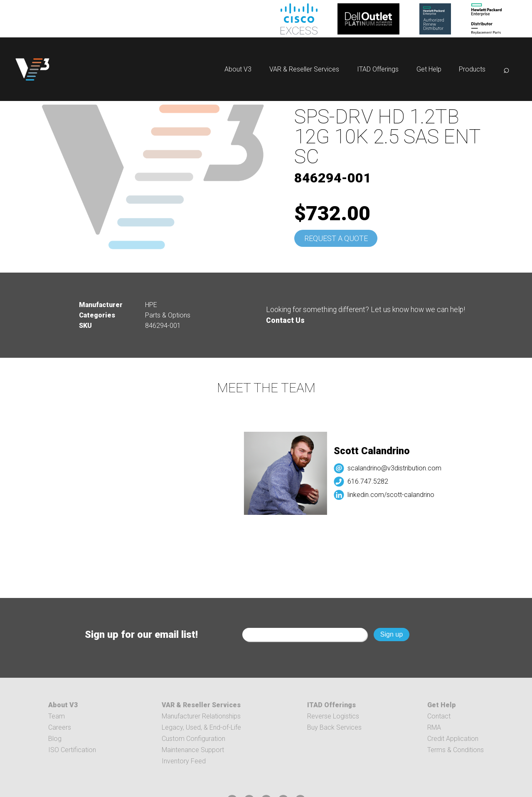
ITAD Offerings (378, 69)
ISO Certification (72, 750)
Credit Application (453, 739)
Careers (60, 727)
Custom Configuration (193, 739)
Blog (55, 739)
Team (57, 716)
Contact (439, 716)
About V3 (238, 69)
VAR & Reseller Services (304, 69)
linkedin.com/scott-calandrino (395, 495)
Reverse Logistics (333, 716)
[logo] (32, 69)
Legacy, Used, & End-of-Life (201, 727)
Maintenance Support (193, 750)
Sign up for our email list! (141, 635)
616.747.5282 (372, 481)
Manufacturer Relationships (201, 716)
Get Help (429, 69)
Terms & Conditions (456, 750)
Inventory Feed (184, 761)
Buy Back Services (334, 727)
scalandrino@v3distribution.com (399, 468)
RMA (434, 727)
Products (472, 69)
